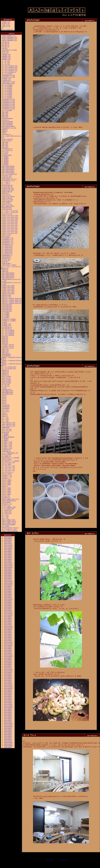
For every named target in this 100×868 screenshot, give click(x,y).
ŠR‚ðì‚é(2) (6, 351)
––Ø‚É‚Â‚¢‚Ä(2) (7, 512)
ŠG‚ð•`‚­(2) (5, 415)
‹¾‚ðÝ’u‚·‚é (6, 411)
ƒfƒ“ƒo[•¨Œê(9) (7, 482)
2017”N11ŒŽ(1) (9, 613)
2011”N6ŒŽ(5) (8, 714)
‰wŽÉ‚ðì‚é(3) (7, 56)
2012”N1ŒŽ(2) (8, 703)
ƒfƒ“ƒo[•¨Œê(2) (7, 494)
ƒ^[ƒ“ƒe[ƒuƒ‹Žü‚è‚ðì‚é (9, 72)
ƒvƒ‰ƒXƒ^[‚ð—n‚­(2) (8, 346)
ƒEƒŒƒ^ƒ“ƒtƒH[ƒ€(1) (8, 190)
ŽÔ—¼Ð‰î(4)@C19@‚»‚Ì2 (11, 499)
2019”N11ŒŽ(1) (9, 583)
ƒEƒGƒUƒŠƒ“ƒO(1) (7, 311)
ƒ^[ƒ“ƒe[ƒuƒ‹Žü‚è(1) (9, 335)
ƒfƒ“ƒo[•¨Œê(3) (7, 493)
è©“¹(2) (5, 402)
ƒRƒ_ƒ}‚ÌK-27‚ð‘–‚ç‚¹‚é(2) (9, 424)
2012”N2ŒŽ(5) (8, 701)
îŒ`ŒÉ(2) (6, 163)
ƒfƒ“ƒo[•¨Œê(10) (7, 480)
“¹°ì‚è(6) (6, 418)
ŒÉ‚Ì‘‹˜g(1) (6, 271)
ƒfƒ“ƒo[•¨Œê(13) (7, 459)
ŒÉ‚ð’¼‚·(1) (6, 375)
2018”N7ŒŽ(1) (8, 604)
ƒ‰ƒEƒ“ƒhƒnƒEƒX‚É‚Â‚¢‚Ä (9, 501)
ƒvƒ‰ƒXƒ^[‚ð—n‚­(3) (8, 345)
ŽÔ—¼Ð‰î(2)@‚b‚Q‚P (9, 521)
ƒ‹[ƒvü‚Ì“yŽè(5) (7, 93)
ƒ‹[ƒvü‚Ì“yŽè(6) (7, 91)
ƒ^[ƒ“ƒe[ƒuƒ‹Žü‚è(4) (9, 330)
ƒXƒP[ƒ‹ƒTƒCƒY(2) (8, 139)
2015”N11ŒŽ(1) (9, 644)
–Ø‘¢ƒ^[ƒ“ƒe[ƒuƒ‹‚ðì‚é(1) (10, 233)
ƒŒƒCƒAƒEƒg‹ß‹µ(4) (8, 122)
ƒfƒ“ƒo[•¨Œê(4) (7, 491)
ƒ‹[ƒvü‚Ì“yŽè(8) (7, 88)
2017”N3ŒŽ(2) (8, 623)
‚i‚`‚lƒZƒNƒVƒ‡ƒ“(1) (8, 254)
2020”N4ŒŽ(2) (8, 575)
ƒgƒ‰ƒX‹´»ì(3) (7, 475)
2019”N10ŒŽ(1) (9, 585)
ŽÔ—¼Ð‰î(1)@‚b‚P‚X (9, 523)
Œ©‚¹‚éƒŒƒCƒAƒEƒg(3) (9, 274)
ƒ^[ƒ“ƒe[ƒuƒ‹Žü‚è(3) (9, 332)
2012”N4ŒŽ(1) (8, 698)
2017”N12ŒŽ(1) (9, 612)
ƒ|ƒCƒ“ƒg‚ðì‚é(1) (7, 177)
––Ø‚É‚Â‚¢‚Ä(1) (7, 513)
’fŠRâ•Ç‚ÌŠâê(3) (8, 198)
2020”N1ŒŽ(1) (8, 580)
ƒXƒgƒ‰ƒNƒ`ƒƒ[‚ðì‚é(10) (10, 50)
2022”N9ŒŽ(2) (8, 539)
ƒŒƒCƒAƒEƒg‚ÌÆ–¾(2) (9, 82)
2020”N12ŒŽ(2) (9, 564)
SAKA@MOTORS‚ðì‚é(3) (10, 37)
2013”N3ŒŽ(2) (8, 680)
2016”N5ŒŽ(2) (8, 636)
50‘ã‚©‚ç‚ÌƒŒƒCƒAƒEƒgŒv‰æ (10, 531)
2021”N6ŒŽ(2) (8, 554)
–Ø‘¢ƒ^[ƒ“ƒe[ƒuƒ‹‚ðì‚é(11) (10, 217)
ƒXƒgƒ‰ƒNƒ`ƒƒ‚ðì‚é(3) (9, 106)
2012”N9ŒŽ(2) (8, 690)
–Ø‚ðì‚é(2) (6, 51)
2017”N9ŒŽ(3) (8, 617)
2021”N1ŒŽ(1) (8, 562)
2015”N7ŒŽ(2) (8, 650)
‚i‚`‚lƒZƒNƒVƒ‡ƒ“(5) (8, 247)
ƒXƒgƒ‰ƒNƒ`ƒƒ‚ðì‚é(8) (9, 77)
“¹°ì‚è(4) (6, 421)
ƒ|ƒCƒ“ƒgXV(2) (7, 204)
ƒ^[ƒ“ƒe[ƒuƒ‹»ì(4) (9, 467)
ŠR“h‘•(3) (5, 130)
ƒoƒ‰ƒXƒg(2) (6, 407)
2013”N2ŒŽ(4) (8, 682)
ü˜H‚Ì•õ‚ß (6, 505)
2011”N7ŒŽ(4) (8, 712)
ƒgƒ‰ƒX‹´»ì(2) (7, 477)
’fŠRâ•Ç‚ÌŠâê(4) (8, 192)
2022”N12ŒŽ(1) (9, 537)
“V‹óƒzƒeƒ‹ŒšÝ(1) (8, 187)
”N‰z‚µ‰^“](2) (7, 450)
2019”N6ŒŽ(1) (8, 591)
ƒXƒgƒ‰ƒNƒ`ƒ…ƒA (8, 149)
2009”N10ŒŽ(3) (9, 746)
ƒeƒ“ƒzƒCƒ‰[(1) (7, 329)
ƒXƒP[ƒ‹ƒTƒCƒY (7, 141)
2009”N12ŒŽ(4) (9, 742)
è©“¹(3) (5, 400)
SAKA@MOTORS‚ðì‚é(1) (10, 40)
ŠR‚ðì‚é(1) (6, 353)
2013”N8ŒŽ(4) (8, 672)
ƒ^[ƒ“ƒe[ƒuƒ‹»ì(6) (9, 462)
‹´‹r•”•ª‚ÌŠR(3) (6, 314)
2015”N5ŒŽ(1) (8, 652)
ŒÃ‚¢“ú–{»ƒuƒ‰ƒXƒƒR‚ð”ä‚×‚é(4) (12, 298)
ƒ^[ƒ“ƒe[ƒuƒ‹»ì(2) (9, 470)
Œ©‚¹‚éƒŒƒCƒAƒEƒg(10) (9, 126)
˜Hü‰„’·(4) (6, 43)
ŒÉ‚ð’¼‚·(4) (6, 370)
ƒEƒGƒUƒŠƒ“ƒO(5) (7, 305)
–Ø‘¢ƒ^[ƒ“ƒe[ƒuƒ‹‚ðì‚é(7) (10, 223)
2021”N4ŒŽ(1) (8, 558)
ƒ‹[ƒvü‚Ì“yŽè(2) (7, 98)
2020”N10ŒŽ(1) (9, 567)
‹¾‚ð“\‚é (5, 413)
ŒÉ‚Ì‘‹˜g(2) (6, 270)
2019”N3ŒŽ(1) (8, 596)
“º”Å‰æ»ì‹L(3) (7, 445)
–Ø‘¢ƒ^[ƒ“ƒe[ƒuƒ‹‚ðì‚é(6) (10, 225)
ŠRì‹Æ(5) (6, 117)
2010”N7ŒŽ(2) (8, 731)
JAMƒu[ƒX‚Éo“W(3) (9, 290)
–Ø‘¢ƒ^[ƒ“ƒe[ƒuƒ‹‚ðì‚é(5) (10, 227)
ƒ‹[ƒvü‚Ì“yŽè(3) (7, 96)
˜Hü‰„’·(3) (6, 45)
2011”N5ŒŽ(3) (8, 715)
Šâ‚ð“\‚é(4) (5, 338)
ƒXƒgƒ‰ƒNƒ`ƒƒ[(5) (8, 238)
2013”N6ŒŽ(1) (8, 676)
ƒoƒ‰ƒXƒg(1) (6, 408)
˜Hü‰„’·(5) (6, 42)
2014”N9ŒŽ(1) (8, 658)
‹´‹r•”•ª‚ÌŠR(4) (6, 313)
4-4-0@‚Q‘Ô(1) (7, 383)
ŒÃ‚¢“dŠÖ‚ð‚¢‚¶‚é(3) (8, 391)
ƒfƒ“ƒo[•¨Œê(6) (7, 488)
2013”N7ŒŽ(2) (8, 674)
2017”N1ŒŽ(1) (8, 625)
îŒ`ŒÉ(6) (6, 157)
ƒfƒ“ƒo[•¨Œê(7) (7, 485)
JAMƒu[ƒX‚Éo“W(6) (9, 286)
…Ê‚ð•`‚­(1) (6, 184)
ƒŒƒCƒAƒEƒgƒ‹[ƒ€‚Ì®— (10, 179)
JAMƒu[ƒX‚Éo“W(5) (9, 287)
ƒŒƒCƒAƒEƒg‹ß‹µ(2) (8, 125)
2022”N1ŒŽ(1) (8, 543)
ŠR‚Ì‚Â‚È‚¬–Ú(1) (7, 297)
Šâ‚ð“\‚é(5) (5, 337)
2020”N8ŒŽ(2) (8, 569)
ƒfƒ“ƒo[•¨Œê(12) (7, 464)
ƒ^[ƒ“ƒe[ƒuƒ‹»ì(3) (9, 469)
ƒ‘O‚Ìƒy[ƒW (50, 860)
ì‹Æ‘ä (5, 388)
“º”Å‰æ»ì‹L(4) (7, 443)
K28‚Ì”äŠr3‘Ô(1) (7, 356)
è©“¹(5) (5, 397)
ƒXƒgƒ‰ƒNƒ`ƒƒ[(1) (8, 244)
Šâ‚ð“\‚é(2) (5, 341)
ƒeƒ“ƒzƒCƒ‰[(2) (7, 327)
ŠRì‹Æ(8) (6, 112)
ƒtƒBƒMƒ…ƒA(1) (7, 80)
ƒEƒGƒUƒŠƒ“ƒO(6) (7, 209)
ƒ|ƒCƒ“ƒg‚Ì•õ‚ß (7, 504)
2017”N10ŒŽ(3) (9, 615)
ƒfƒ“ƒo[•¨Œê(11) (7, 474)
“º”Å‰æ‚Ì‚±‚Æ (6, 497)
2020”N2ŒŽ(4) (8, 578)
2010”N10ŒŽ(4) (9, 727)
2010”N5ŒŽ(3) (8, 734)
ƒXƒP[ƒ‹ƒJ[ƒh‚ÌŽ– (8, 200)
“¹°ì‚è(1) (6, 518)
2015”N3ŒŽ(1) (8, 653)
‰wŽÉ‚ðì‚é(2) (7, 58)
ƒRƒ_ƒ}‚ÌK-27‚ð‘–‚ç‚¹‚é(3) (9, 423)
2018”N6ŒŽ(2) (8, 605)
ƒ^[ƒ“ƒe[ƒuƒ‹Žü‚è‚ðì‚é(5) (10, 66)
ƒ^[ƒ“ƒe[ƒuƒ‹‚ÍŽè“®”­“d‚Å (10, 174)
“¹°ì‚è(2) (6, 517)
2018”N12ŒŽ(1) (9, 599)
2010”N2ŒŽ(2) (8, 739)
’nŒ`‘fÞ (5, 486)
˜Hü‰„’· (5, 48)
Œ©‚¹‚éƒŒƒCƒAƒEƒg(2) (9, 276)
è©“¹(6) (5, 396)
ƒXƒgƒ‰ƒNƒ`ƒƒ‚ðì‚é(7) (9, 99)
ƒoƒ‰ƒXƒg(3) (6, 405)
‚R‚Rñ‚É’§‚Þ (6, 236)
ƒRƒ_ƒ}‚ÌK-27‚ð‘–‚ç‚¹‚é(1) (9, 426)
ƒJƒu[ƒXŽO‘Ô (7, 203)
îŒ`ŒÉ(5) (6, 158)
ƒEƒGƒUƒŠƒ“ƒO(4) (7, 306)
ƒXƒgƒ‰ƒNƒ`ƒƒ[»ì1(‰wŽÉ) (11, 461)
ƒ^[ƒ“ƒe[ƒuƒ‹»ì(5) (9, 466)
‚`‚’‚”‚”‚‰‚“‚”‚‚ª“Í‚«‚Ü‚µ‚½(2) (10, 211)
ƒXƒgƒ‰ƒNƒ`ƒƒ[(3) (8, 241)
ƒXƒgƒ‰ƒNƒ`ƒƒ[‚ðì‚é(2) (10, 128)
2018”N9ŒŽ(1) (8, 601)
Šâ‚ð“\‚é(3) (5, 340)
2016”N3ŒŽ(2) (8, 639)
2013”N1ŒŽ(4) (8, 683)
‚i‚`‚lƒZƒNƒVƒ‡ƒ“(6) (8, 246)
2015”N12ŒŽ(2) (9, 642)
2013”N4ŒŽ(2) (8, 679)
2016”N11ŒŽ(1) (9, 626)
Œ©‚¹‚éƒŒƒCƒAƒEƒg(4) (9, 273)
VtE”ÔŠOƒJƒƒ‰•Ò (9, 507)
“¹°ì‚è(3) (6, 515)
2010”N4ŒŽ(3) (8, 736)
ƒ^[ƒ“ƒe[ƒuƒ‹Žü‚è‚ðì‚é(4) (10, 67)
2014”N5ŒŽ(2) (8, 664)
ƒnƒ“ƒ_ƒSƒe (6, 152)
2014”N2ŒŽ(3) (8, 666)
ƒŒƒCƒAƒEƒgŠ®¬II (9, 36)
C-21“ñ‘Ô (5, 262)
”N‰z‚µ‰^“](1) (7, 451)
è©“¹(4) (5, 399)
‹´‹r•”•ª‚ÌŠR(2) (6, 316)
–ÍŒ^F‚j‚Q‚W (7, 26)
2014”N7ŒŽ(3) (8, 661)
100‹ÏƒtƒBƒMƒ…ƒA (8, 255)
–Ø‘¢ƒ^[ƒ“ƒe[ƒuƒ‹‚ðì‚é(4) (10, 228)
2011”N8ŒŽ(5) (8, 711)
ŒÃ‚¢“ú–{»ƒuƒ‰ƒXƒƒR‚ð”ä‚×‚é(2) (12, 302)
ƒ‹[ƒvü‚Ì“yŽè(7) (7, 90)
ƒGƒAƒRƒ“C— (7, 134)
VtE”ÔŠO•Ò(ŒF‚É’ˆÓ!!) (10, 453)
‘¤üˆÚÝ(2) (6, 384)
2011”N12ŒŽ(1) (9, 704)
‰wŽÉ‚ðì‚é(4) (7, 55)
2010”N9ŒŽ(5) (8, 728)
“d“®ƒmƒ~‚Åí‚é (7, 389)
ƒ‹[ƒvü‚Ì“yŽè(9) (7, 86)
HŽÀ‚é (5, 322)
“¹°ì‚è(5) (6, 419)
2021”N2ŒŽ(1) (8, 561)
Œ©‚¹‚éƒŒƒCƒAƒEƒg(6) (9, 171)
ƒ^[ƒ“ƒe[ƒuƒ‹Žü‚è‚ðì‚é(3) (10, 69)
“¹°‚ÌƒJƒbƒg (6, 526)
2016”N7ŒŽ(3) (8, 633)
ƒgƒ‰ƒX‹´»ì (7, 478)
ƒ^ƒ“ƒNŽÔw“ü (7, 456)
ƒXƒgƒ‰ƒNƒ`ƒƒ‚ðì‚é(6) (9, 101)
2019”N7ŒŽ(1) (8, 590)
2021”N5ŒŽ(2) (8, 556)
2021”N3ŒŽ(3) (8, 559)
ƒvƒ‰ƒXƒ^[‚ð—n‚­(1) (8, 348)
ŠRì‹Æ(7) (6, 114)
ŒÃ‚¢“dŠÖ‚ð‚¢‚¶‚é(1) (8, 394)
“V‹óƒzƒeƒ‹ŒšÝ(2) (8, 185)
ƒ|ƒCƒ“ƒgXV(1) (7, 214)
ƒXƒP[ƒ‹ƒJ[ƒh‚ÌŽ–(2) (9, 196)
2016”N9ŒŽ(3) (8, 629)
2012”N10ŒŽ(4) (9, 688)
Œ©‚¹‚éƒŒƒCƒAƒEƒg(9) (9, 166)
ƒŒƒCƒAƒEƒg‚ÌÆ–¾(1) (9, 83)
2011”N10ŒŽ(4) (9, 707)
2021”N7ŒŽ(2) (8, 553)
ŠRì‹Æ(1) (6, 147)
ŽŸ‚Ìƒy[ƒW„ (64, 860)
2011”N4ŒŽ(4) (8, 717)
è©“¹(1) (5, 403)
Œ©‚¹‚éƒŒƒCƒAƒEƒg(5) (9, 173)
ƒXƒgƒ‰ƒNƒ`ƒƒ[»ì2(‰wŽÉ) (11, 458)
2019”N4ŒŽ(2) (8, 594)
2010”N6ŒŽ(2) (8, 733)
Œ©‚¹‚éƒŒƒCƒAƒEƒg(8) (9, 168)
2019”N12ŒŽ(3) (9, 582)
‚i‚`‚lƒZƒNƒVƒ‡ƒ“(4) (8, 249)
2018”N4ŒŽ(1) (8, 609)
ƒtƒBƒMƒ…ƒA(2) (7, 79)
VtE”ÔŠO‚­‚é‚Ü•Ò (8, 509)
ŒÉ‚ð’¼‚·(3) (6, 372)
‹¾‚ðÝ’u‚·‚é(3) (7, 195)
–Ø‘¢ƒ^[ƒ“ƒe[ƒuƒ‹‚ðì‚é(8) (10, 222)
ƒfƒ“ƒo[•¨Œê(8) (7, 483)
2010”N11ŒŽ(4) (9, 725)
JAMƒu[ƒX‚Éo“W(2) (9, 292)
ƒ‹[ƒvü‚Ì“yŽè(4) (7, 94)
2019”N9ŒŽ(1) (8, 586)
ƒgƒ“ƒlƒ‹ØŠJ (6, 260)
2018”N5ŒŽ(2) (8, 607)
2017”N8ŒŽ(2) (8, 618)
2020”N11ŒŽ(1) (9, 566)
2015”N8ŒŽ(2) (8, 648)
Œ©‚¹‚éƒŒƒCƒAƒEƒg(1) (9, 278)
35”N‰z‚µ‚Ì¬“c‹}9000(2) (9, 319)
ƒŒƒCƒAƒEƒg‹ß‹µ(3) (8, 123)
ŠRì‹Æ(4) (6, 142)
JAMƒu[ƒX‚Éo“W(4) (9, 289)
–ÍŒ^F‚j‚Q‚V (6, 25)
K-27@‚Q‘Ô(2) (7, 376)
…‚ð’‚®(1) (6, 64)
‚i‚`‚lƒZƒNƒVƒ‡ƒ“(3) (8, 251)
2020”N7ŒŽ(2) (8, 570)
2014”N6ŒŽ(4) (8, 663)
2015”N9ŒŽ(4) (8, 647)
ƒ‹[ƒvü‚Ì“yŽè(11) (8, 74)
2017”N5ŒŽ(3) (8, 620)
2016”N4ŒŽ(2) (8, 637)
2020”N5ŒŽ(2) (8, 574)
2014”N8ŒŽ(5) (8, 660)
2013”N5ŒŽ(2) (8, 677)
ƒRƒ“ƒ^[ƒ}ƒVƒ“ (7, 235)
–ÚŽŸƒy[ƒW (6, 23)
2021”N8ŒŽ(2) (8, 551)
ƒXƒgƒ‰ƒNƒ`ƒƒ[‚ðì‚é (9, 180)
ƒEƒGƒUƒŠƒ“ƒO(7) (7, 208)
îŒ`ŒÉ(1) (6, 165)
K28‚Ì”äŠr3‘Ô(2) (7, 354)
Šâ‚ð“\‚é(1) (5, 343)
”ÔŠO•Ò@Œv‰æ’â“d (9, 437)
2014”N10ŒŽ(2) (9, 656)
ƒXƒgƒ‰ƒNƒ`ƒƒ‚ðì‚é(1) (9, 109)
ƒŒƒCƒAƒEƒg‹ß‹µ (7, 155)
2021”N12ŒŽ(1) (9, 545)
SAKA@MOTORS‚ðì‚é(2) (10, 39)
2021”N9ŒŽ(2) (8, 550)
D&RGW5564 (6, 427)
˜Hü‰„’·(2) (6, 47)
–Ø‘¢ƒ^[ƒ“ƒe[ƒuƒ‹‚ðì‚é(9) (10, 220)
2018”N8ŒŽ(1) (8, 602)
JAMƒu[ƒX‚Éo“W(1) (9, 294)
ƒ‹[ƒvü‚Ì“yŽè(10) (8, 85)
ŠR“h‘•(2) (5, 131)
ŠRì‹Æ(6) (6, 115)
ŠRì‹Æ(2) (6, 145)
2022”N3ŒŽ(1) (8, 542)
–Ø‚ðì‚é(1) (6, 53)
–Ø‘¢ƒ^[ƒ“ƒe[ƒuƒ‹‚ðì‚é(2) (10, 231)
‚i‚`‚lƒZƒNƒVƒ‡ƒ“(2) (8, 252)
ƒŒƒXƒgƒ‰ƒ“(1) (7, 257)
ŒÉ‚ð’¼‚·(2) (6, 373)
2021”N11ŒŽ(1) (9, 546)
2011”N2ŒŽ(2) (8, 720)
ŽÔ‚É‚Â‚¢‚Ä (6, 193)
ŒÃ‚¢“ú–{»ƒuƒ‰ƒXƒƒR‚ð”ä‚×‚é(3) (12, 300)
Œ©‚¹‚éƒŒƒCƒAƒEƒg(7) (9, 169)
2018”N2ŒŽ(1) (8, 610)
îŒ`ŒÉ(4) (6, 160)
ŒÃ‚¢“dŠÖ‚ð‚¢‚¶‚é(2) (8, 392)
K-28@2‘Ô (6, 432)
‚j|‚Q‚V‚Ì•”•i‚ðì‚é (8, 150)
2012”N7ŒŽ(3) (8, 693)
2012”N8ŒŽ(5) (8, 691)
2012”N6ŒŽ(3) (8, 695)
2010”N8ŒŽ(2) (8, 730)
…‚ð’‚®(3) (6, 61)
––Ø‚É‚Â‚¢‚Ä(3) (7, 510)
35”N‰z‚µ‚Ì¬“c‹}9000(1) (9, 321)
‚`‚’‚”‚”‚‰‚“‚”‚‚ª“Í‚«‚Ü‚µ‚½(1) (10, 212)
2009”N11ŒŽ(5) (9, 744)
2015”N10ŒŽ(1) (9, 645)
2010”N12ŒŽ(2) (9, 723)
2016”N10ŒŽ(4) (9, 628)
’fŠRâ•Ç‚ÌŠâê (7, 263)
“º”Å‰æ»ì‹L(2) (7, 447)
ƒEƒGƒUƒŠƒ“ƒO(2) (7, 310)
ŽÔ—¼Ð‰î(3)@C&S (9, 520)
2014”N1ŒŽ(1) (8, 668)
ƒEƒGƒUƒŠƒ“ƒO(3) (7, 308)
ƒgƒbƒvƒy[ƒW (7, 22)
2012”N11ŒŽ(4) (9, 687)
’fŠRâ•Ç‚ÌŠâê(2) (8, 201)
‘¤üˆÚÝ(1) (6, 386)
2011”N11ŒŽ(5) (9, 706)
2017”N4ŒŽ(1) (8, 621)
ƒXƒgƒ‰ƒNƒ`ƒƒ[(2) (8, 243)
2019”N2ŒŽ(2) (8, 597)
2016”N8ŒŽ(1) (8, 631)
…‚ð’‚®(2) (6, 63)
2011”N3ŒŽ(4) (8, 719)
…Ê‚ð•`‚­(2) (6, 182)
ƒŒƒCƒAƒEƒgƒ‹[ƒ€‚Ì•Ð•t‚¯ (10, 265)
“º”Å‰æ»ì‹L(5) (7, 442)
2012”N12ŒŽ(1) (9, 685)
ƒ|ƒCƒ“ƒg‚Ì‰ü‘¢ (7, 502)
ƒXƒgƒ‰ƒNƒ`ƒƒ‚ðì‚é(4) (9, 104)
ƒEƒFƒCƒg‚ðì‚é (7, 259)
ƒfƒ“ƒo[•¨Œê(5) (7, 490)
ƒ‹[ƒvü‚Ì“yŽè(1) (7, 110)
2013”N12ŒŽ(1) (9, 669)
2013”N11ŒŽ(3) (9, 671)
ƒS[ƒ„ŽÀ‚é (6, 410)
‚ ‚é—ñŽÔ (5, 153)
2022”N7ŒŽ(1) (8, 540)
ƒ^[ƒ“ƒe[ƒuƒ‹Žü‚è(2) (9, 333)
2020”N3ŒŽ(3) (8, 577)
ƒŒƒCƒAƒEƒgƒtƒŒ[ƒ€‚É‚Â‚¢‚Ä (11, 528)
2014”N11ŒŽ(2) (9, 655)
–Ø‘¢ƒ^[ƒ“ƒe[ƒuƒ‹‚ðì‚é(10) (10, 219)
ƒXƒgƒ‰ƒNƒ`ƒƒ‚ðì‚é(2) (9, 107)
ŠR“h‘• (4, 133)
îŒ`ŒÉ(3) (6, 161)
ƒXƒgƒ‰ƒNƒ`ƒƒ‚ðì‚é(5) (9, 102)
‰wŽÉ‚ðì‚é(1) (7, 59)
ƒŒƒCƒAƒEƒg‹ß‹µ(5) (8, 118)
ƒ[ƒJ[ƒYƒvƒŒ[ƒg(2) (9, 367)
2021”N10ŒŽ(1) (9, 548)
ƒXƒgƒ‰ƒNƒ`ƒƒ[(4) (8, 239)
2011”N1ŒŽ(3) (8, 722)
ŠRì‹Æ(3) (6, 144)
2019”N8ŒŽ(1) (8, 588)
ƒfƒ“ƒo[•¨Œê (6, 496)
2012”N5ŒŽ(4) (8, 696)
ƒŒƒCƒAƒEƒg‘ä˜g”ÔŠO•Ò (9, 525)
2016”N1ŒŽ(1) (8, 640)
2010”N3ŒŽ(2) (8, 738)
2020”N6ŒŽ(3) (8, 572)
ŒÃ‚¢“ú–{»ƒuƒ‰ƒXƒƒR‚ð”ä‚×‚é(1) (12, 303)
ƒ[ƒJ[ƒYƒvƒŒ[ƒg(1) (9, 368)
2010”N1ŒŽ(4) (8, 741)
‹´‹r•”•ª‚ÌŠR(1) (6, 317)
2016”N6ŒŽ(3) (8, 634)
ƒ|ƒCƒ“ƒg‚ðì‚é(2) (7, 176)
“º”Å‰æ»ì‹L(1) (7, 448)
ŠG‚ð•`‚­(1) (5, 416)
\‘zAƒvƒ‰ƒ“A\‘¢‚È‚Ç (10, 529)
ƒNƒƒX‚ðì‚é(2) (7, 429)
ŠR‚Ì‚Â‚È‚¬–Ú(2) (7, 295)
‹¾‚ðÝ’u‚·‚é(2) (7, 378)
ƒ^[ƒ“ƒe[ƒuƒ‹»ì (8, 472)
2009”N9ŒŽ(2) (8, 747)
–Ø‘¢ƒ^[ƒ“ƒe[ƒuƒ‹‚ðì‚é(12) (10, 216)
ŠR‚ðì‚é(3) (6, 349)
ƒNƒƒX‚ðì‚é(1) (7, 431)
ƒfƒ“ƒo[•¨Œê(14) (7, 454)
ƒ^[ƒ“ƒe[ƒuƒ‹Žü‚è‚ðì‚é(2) (10, 71)
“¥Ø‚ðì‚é (6, 120)
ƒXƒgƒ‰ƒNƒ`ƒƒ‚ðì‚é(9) (9, 75)
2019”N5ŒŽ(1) (8, 593)
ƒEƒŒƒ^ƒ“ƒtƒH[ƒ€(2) (8, 188)
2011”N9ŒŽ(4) (8, 709)
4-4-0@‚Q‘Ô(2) (7, 381)
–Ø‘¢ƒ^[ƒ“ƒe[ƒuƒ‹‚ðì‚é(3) (10, 230)
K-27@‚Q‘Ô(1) (7, 380)
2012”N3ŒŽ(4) (8, 699)
